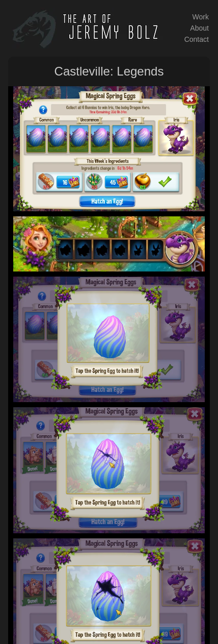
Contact (197, 39)
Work (200, 17)
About (199, 28)
